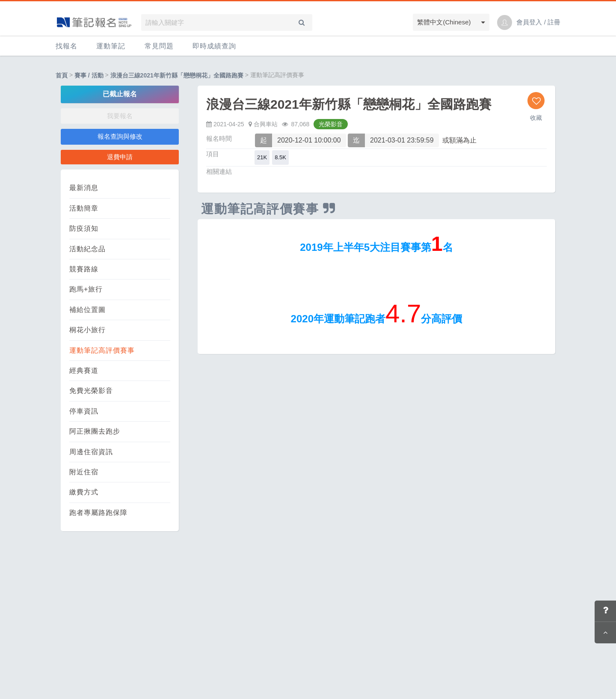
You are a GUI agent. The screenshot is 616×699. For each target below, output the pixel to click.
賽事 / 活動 (89, 75)
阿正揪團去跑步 (95, 431)
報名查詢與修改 (120, 136)
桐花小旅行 (87, 330)
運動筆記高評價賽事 (102, 350)
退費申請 (120, 157)
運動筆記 (111, 46)
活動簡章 (84, 208)
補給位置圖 (87, 310)
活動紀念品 (87, 249)
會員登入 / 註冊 (538, 22)
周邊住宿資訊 (91, 452)
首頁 (62, 75)
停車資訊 (84, 411)
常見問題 (159, 46)
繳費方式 (84, 492)
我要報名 (120, 116)
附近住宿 (84, 472)
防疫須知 (84, 228)
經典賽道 (84, 370)
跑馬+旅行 (86, 289)
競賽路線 (84, 269)
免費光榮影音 (91, 391)
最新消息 (84, 188)
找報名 (67, 46)
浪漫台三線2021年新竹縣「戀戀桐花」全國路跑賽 (177, 75)
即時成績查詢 (214, 46)
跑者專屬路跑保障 (98, 513)
